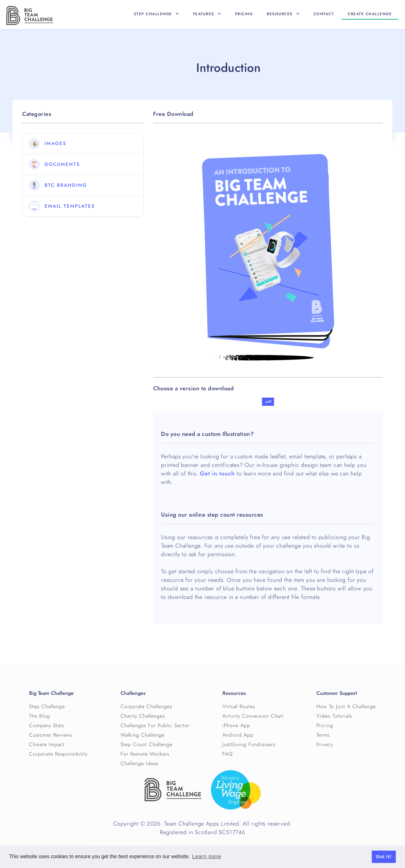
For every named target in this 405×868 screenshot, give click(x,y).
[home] (30, 16)
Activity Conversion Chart (253, 716)
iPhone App (236, 726)
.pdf (268, 402)
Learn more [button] (207, 856)
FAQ (228, 754)
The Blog (40, 716)
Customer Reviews (51, 735)
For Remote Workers (145, 754)
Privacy (325, 745)
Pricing (244, 14)
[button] (156, 14)
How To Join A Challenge (346, 707)
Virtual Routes (239, 707)
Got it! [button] (384, 857)
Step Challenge (47, 707)
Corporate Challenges (146, 707)
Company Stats (47, 726)
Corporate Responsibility (58, 754)
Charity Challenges (143, 716)
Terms (323, 735)
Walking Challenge (143, 735)
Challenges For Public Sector (155, 726)
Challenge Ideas (139, 764)
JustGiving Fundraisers (249, 745)
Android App (238, 735)
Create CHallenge (370, 14)
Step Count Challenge (146, 745)
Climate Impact (47, 745)
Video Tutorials (334, 716)
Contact (324, 14)
